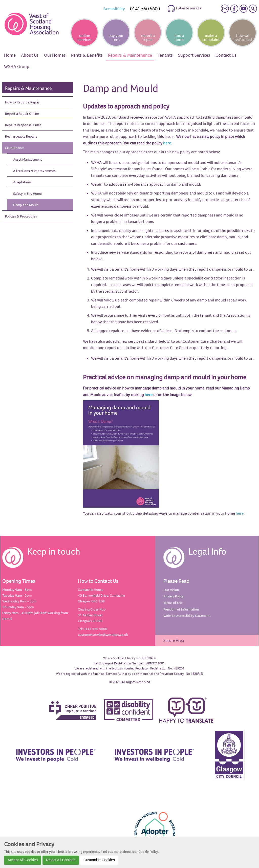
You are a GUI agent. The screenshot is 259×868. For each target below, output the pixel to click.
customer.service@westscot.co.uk (103, 635)
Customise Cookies (99, 860)
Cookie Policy (148, 852)
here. (168, 143)
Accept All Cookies (23, 860)
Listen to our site (184, 9)
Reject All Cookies (61, 860)
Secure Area (174, 640)
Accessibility (114, 9)
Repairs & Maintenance (28, 88)
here (149, 395)
